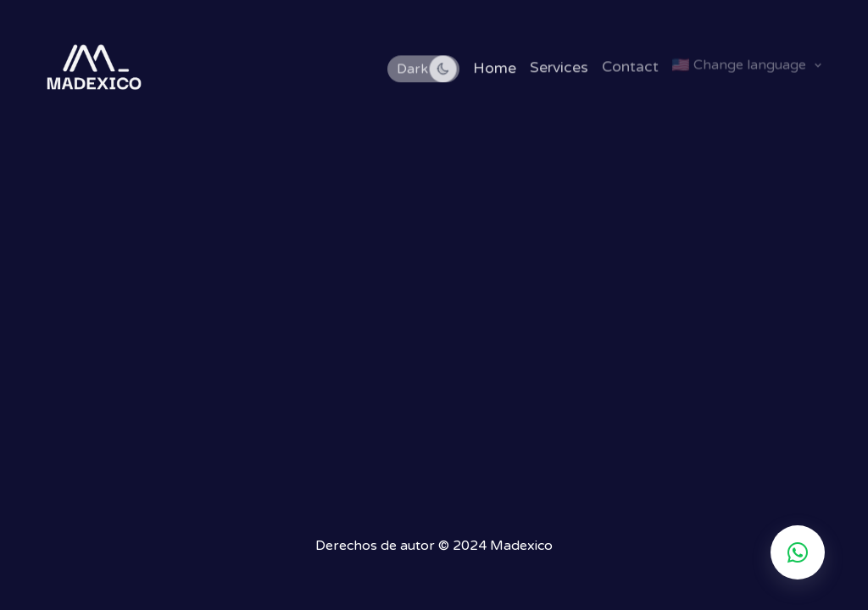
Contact (630, 66)
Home (495, 68)
